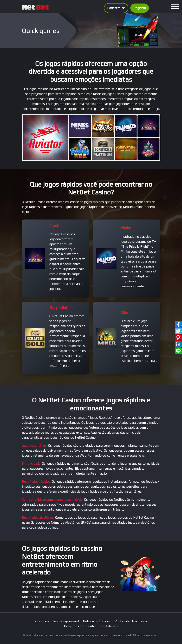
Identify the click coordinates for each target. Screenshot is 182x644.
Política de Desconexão (131, 621)
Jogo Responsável (66, 621)
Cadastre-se (116, 8)
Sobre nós (41, 621)
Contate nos (109, 626)
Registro (140, 8)
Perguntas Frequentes (80, 626)
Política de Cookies (97, 621)
